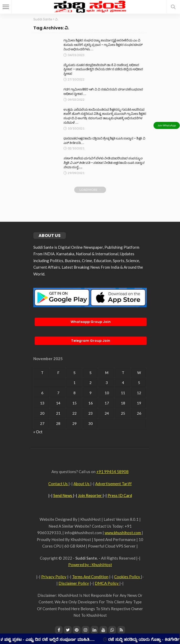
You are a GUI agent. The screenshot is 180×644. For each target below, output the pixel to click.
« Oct (38, 432)
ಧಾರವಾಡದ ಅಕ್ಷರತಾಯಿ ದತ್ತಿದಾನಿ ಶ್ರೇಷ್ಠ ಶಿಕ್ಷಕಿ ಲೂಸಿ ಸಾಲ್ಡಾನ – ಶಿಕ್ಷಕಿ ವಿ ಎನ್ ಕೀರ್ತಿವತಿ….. (104, 140)
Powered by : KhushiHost (90, 565)
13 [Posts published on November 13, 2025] (42, 403)
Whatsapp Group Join (91, 322)
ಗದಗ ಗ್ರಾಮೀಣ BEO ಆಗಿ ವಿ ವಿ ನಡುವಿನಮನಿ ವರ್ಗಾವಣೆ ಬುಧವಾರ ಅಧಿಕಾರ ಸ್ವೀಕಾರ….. (103, 91)
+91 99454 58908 (112, 472)
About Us (82, 484)
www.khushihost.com (123, 533)
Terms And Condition (90, 577)
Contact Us (58, 484)
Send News (63, 495)
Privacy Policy (54, 577)
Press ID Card (120, 495)
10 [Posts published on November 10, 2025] (107, 393)
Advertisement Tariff (113, 484)
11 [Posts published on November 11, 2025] (123, 393)
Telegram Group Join (91, 341)
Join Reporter (90, 495)
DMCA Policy (107, 583)
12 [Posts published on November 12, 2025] (139, 393)
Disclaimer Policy (74, 583)
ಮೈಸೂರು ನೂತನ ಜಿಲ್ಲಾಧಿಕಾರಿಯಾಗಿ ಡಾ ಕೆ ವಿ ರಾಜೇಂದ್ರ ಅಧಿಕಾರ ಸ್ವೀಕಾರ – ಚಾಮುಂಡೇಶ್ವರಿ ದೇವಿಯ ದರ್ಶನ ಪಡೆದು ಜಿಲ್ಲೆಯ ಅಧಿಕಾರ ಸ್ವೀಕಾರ (103, 69)
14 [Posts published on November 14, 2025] (58, 403)
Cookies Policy (128, 577)
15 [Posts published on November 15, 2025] (75, 403)
